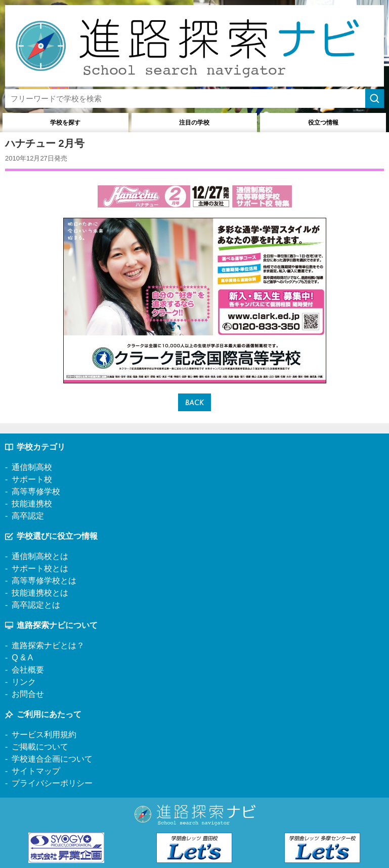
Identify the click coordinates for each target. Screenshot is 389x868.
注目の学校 (194, 123)
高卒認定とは (36, 605)
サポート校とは (40, 568)
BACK (194, 402)
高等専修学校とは (44, 581)
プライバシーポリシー (52, 783)
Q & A (22, 658)
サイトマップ (36, 771)
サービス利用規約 (44, 735)
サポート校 (32, 479)
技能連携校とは (40, 593)
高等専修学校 (36, 491)
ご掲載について (40, 747)
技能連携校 (32, 504)
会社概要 (28, 670)
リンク (24, 682)
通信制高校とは (40, 556)
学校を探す (65, 123)
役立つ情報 (323, 123)
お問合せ (28, 694)
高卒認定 (28, 516)
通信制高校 (32, 467)
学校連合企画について (52, 759)
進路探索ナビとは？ (48, 645)
